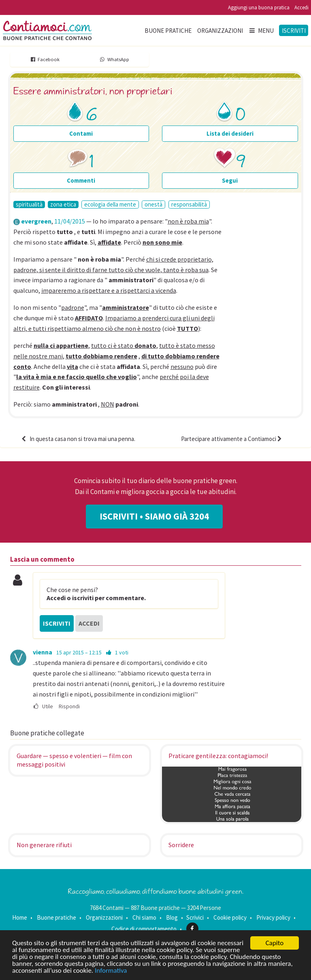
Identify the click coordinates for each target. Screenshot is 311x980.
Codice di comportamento (144, 929)
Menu (261, 31)
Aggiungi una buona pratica (259, 7)
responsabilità (189, 204)
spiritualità (29, 205)
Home (20, 917)
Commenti (81, 180)
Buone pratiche (168, 31)
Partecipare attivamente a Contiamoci (232, 439)
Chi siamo (144, 917)
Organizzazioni (220, 31)
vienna (43, 652)
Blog (172, 917)
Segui (230, 180)
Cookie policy (230, 917)
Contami (81, 133)
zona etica (63, 205)
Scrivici (195, 917)
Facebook (45, 59)
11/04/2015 (70, 221)
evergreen (36, 221)
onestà (153, 204)
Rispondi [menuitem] (69, 706)
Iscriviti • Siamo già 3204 (154, 516)
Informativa (111, 971)
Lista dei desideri (230, 133)
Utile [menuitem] (43, 706)
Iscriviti (294, 31)
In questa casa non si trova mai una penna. (78, 439)
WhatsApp (114, 59)
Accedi (301, 7)
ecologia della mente (110, 204)
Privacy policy (273, 917)
